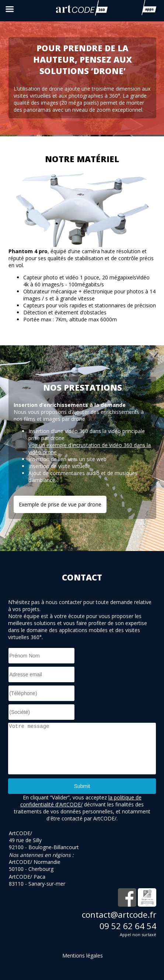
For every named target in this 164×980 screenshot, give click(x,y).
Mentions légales (83, 955)
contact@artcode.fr (119, 915)
